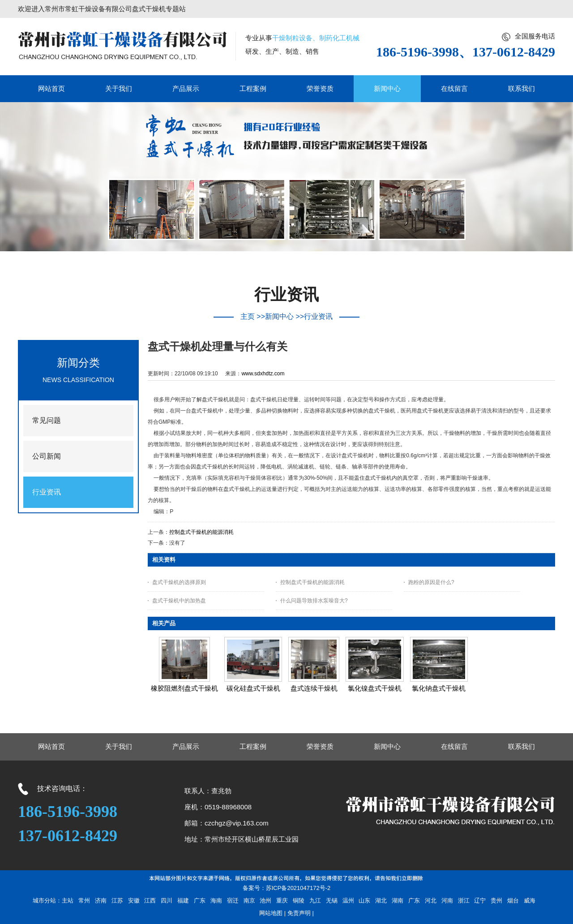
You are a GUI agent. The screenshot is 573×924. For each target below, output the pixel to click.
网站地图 (271, 913)
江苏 (117, 900)
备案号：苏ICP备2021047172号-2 (287, 888)
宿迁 (233, 900)
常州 (84, 900)
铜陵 (299, 900)
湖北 (381, 900)
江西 (150, 900)
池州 (265, 900)
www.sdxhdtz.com (263, 374)
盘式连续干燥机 (314, 688)
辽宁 (480, 900)
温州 (348, 900)
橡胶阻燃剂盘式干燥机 (184, 688)
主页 (248, 316)
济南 (101, 900)
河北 (431, 900)
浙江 (464, 900)
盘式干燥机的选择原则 (179, 582)
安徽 (134, 900)
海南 (216, 900)
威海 (530, 900)
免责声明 (299, 913)
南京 (249, 900)
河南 (447, 900)
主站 (68, 900)
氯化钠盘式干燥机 (439, 688)
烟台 (513, 900)
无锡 (332, 900)
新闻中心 (279, 316)
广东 (200, 900)
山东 (364, 900)
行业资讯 (318, 316)
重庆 (282, 900)
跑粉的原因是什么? (431, 582)
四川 (167, 900)
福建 (183, 900)
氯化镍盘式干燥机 (375, 688)
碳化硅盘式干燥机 (253, 688)
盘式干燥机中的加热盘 (179, 601)
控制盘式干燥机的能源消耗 (201, 532)
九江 (315, 900)
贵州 (496, 900)
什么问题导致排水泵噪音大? (314, 601)
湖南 (398, 900)
